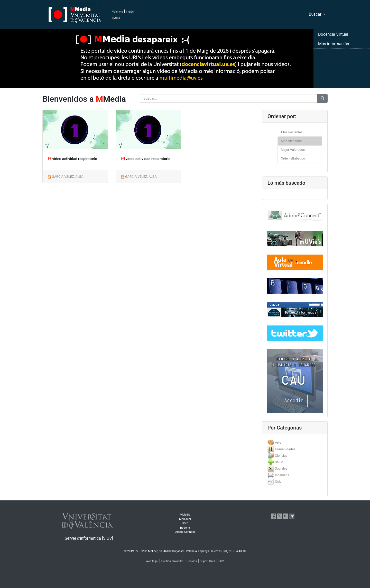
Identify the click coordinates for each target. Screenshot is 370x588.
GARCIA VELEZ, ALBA (68, 177)
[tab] (295, 442)
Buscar (316, 14)
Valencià (117, 12)
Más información (334, 44)
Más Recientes (292, 132)
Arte (278, 442)
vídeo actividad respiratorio (72, 159)
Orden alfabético (293, 158)
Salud (279, 462)
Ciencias (281, 456)
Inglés (130, 12)
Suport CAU (207, 561)
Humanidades (285, 449)
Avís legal (152, 561)
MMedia (185, 515)
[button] (28, 294)
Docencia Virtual (333, 34)
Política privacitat (172, 561)
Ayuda (116, 18)
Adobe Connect (185, 532)
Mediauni (185, 519)
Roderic (185, 528)
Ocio (278, 482)
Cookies (192, 561)
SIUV (221, 561)
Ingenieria (282, 475)
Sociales (281, 468)
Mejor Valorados (293, 150)
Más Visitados (291, 141)
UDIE (185, 523)
